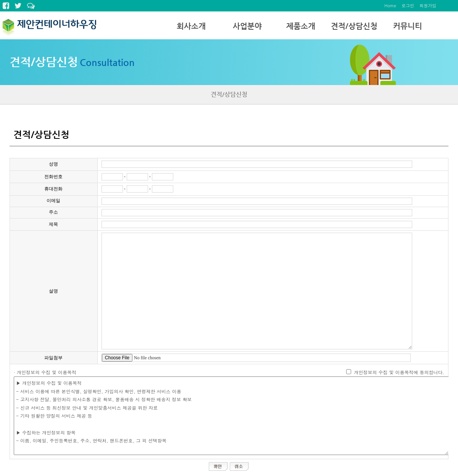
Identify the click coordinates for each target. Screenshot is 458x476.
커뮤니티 (408, 26)
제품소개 (301, 26)
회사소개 (191, 26)
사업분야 (247, 26)
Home (390, 6)
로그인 (408, 6)
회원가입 (428, 6)
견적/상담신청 (354, 26)
